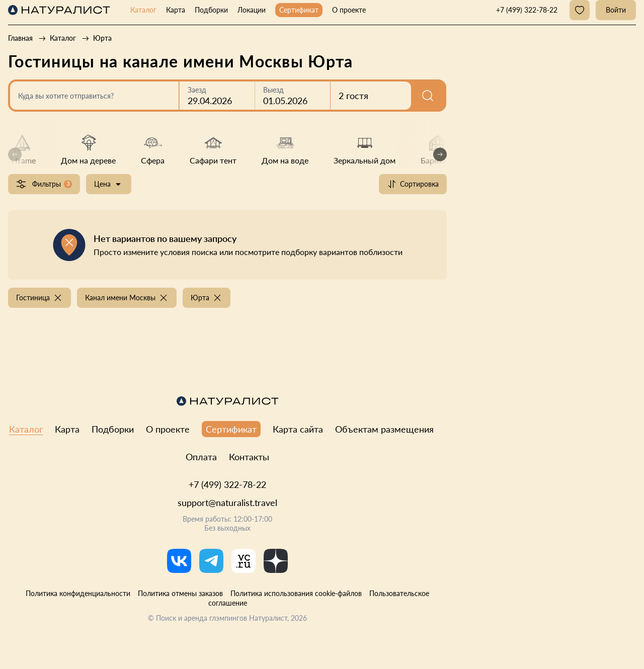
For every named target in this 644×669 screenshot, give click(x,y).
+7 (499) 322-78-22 (227, 484)
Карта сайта (298, 429)
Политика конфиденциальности (78, 593)
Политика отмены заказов (180, 593)
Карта (176, 10)
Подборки (211, 10)
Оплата (201, 457)
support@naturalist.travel (227, 503)
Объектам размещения (384, 429)
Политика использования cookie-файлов (296, 593)
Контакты (249, 457)
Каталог (143, 10)
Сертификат (299, 10)
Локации (252, 10)
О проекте (349, 10)
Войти (616, 10)
